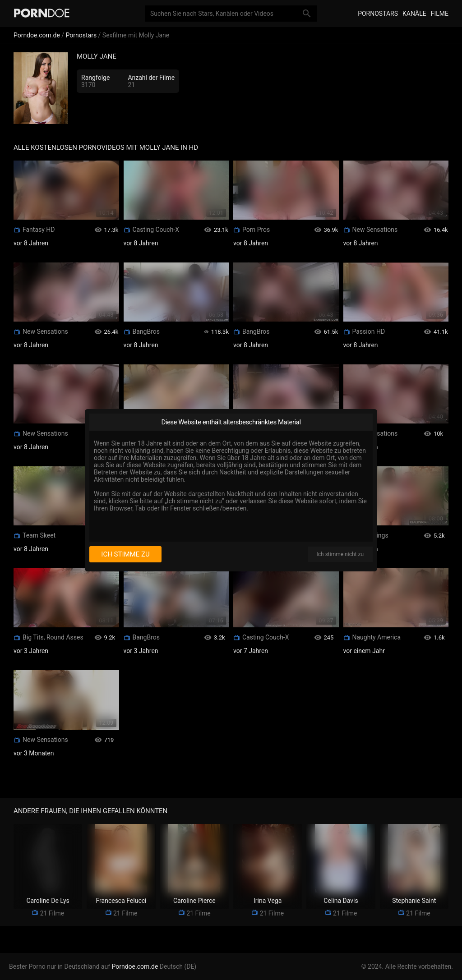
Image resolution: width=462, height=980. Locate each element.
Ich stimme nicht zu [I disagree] (340, 554)
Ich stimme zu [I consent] (125, 554)
